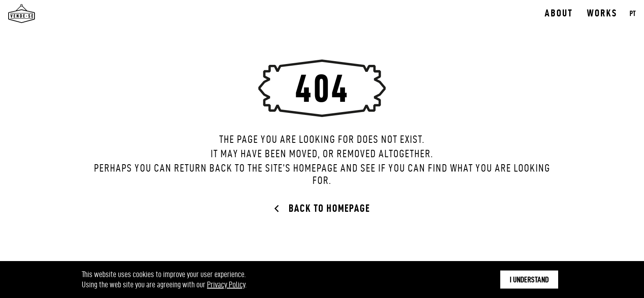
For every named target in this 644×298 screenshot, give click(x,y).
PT (633, 13)
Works (602, 13)
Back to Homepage (329, 208)
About (559, 13)
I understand (529, 280)
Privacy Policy (226, 284)
